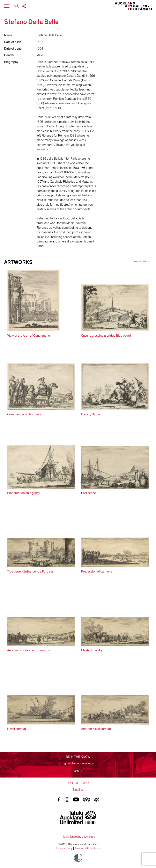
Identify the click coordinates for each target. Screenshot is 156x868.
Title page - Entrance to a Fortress (30, 571)
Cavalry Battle (91, 414)
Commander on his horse (24, 414)
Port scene (89, 493)
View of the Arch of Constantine (29, 336)
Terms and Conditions (87, 848)
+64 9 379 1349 (78, 783)
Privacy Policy (64, 848)
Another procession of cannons (28, 650)
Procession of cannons (97, 571)
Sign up (78, 771)
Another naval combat (96, 729)
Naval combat (17, 729)
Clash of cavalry (92, 650)
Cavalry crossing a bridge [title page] (106, 336)
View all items (141, 262)
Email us (78, 790)
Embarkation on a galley (24, 493)
